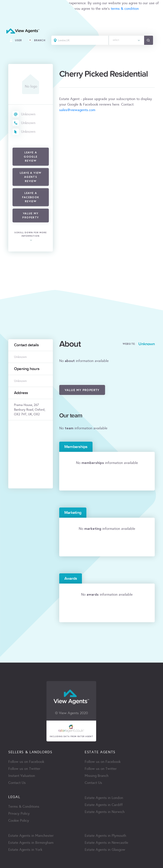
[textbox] (126, 39)
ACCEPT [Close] (8, 18)
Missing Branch (97, 776)
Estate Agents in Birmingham (31, 843)
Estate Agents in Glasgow (105, 850)
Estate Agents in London (104, 798)
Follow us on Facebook (26, 762)
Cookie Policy (19, 821)
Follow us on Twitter (24, 769)
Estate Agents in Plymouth (105, 836)
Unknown (28, 114)
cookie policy (60, 9)
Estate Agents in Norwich (105, 812)
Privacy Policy (19, 814)
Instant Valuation (22, 776)
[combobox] (126, 40)
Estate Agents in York (25, 850)
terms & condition (125, 9)
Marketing (73, 513)
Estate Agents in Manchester (31, 836)
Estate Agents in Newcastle (106, 843)
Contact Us (17, 783)
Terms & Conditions (24, 807)
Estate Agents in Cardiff (104, 805)
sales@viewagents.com (77, 110)
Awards (71, 578)
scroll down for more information (31, 234)
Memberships (76, 447)
